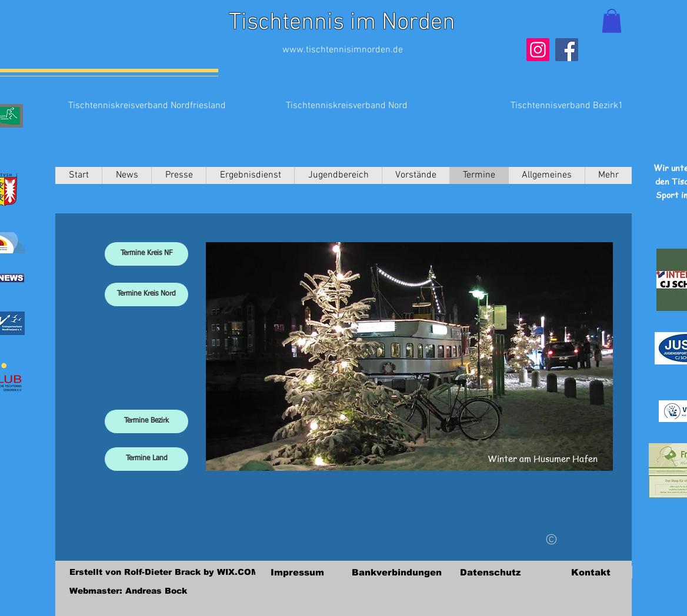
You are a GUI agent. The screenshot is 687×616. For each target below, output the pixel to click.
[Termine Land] (146, 459)
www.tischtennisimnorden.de (343, 50)
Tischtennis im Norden (342, 23)
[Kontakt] (591, 572)
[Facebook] (567, 50)
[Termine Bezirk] (146, 421)
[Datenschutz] (490, 572)
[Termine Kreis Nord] (146, 294)
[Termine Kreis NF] (146, 254)
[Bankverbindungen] (397, 572)
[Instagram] (538, 50)
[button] (612, 21)
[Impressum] (297, 572)
